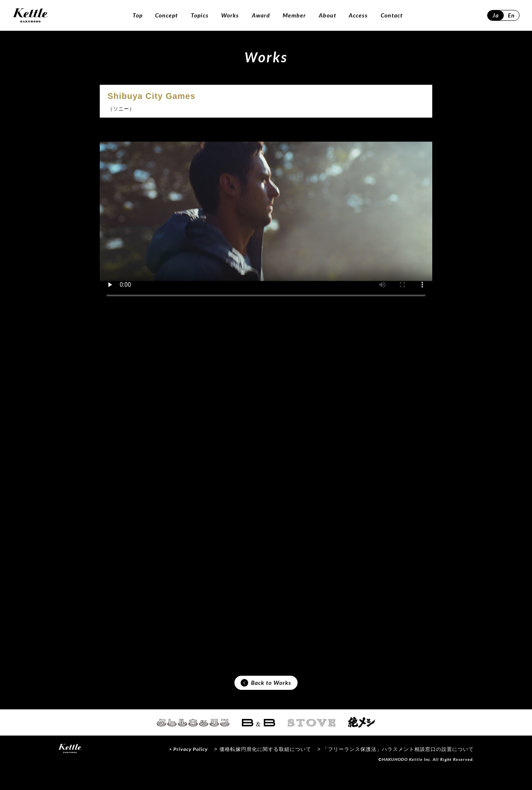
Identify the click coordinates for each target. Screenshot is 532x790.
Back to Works (266, 699)
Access (358, 15)
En (511, 15)
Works (230, 15)
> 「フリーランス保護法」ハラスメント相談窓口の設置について (396, 767)
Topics (200, 15)
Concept (166, 15)
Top (138, 15)
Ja (496, 15)
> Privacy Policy (188, 767)
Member (294, 15)
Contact (392, 15)
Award (261, 15)
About (328, 15)
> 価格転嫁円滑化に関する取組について (262, 767)
